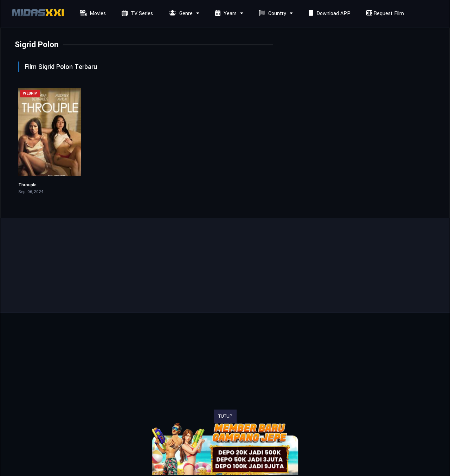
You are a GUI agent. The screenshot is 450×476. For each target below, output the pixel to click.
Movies (92, 14)
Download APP (329, 14)
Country (272, 14)
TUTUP (225, 416)
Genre (180, 14)
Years (225, 14)
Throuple (27, 185)
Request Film (384, 14)
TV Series (136, 14)
